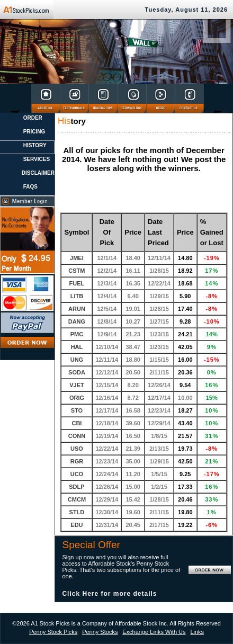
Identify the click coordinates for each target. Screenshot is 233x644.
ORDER (33, 118)
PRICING (34, 132)
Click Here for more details (109, 594)
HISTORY (35, 145)
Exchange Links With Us (154, 632)
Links (197, 632)
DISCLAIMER (38, 173)
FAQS (30, 187)
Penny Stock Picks (53, 632)
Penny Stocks (100, 632)
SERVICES (37, 159)
